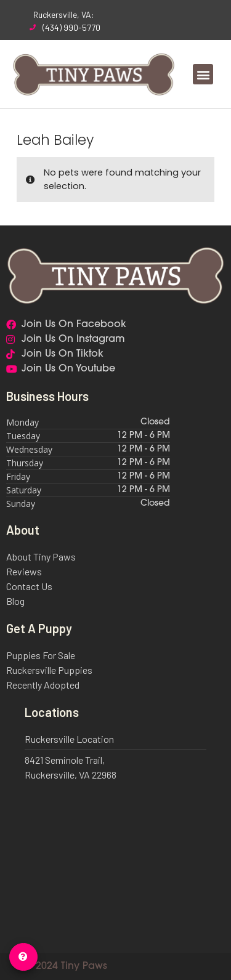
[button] (203, 74)
